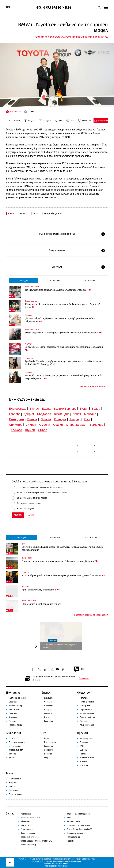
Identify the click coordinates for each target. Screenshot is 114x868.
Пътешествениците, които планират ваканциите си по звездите (60, 561)
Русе (87, 419)
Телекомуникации (17, 742)
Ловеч (77, 414)
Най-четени (55, 281)
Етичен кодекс (27, 829)
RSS (79, 669)
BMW (11, 214)
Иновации (49, 706)
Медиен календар (28, 845)
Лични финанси (87, 702)
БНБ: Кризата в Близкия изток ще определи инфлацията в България (63, 333)
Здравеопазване (87, 713)
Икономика (13, 693)
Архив (31, 515)
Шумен (30, 430)
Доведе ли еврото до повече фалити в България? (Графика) (58, 290)
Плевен (46, 419)
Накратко (25, 586)
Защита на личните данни (78, 814)
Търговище (96, 425)
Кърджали (44, 414)
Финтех (12, 758)
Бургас (34, 409)
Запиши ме (84, 678)
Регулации (28, 344)
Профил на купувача (30, 837)
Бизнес (46, 693)
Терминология (15, 779)
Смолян (45, 425)
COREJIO (83, 750)
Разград (75, 419)
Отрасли (48, 702)
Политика (84, 698)
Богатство (48, 746)
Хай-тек (12, 754)
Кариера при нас (28, 833)
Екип (69, 818)
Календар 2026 (86, 738)
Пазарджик (17, 419)
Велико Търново (65, 409)
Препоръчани (89, 281)
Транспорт (13, 713)
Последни (23, 281)
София (58, 425)
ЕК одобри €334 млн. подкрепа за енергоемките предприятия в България (64, 348)
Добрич (29, 414)
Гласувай (18, 515)
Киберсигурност (16, 750)
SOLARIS (83, 762)
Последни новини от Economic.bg (91, 615)
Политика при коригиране (78, 825)
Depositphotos (63, 866)
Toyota (23, 214)
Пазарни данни (15, 794)
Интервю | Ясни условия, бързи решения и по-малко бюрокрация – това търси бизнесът (64, 377)
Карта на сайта (73, 822)
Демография (85, 706)
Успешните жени (87, 758)
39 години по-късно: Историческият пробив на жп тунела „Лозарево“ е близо (63, 306)
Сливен (31, 425)
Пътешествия (27, 558)
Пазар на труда (15, 725)
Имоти (47, 717)
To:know (12, 787)
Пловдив (60, 419)
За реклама (26, 814)
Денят (24, 544)
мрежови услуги (53, 214)
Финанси (53, 640)
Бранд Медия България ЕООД (79, 829)
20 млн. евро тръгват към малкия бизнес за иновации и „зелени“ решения (63, 575)
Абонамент (25, 822)
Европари (25, 572)
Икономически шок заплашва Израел (41, 604)
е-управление (15, 746)
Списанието (14, 790)
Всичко (11, 773)
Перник (32, 419)
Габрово (15, 414)
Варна (46, 409)
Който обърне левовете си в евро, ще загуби (60, 646)
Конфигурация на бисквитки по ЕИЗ (36, 841)
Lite (44, 733)
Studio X (66, 863)
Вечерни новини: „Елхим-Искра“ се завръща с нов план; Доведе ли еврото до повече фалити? (62, 548)
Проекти (83, 733)
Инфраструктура (31, 301)
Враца (96, 409)
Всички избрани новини (92, 387)
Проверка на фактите (30, 818)
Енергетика (29, 358)
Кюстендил (62, 414)
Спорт (47, 758)
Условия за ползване (76, 833)
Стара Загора (75, 425)
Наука (47, 738)
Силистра (16, 425)
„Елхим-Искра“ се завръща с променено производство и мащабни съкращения (60, 320)
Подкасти (84, 742)
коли (35, 214)
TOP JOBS (84, 765)
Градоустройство (87, 717)
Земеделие (14, 717)
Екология (84, 721)
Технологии (14, 733)
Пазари (47, 710)
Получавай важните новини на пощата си (54, 677)
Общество (83, 693)
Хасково (16, 430)
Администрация (87, 725)
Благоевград (18, 409)
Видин (84, 409)
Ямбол (43, 430)
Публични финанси (32, 287)
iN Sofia (83, 754)
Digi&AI (12, 738)
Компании (28, 315)
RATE (82, 746)
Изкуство (48, 754)
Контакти (25, 825)
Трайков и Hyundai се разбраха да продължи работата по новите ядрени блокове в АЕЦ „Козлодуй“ (64, 363)
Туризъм (12, 721)
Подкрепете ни (73, 837)
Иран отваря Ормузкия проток (41, 590)
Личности (48, 750)
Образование (86, 710)
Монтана (90, 414)
